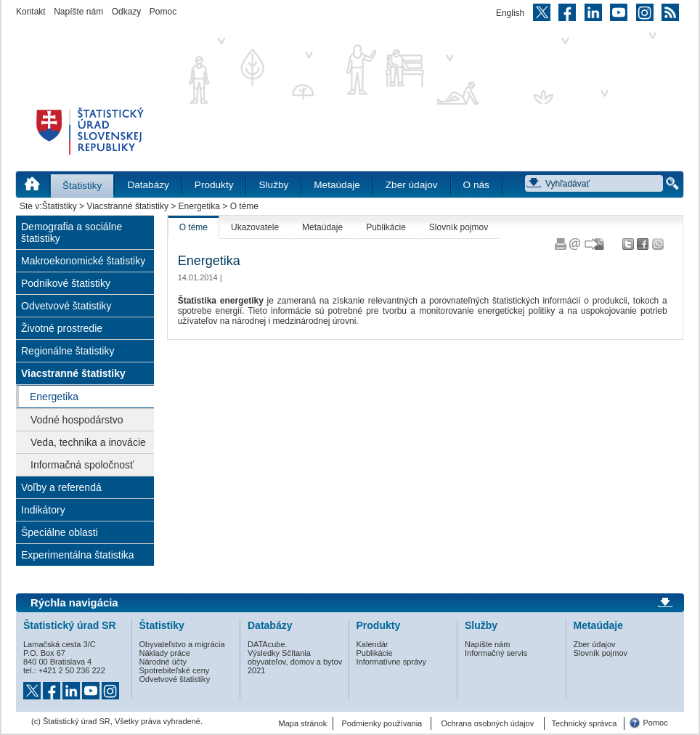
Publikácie (386, 227)
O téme (194, 227)
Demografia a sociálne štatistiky (72, 232)
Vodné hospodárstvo (77, 420)
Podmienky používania (382, 723)
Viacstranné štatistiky (127, 206)
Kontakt (31, 12)
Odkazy (127, 12)
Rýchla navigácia (74, 603)
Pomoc (163, 12)
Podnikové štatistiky (66, 283)
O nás (476, 185)
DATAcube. (268, 644)
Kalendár (373, 644)
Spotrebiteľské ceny (175, 670)
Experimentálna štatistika (78, 555)
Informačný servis (496, 653)
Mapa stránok (303, 723)
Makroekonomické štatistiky (83, 261)
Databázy (148, 185)
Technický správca (584, 723)
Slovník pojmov (459, 227)
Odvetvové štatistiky (66, 306)
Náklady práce (165, 653)
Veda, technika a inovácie (88, 442)
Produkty (214, 185)
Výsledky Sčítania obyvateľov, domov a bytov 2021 (295, 662)
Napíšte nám (78, 12)
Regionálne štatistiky (68, 351)
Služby (273, 185)
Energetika (199, 206)
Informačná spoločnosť (82, 465)
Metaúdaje (337, 185)
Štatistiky (82, 186)
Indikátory (43, 510)
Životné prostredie (62, 328)
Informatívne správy (392, 662)
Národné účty (163, 662)
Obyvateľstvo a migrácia (182, 644)
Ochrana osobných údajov (487, 723)
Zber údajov (412, 185)
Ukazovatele (255, 227)
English (510, 13)
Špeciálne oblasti (60, 532)
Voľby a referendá (61, 487)
